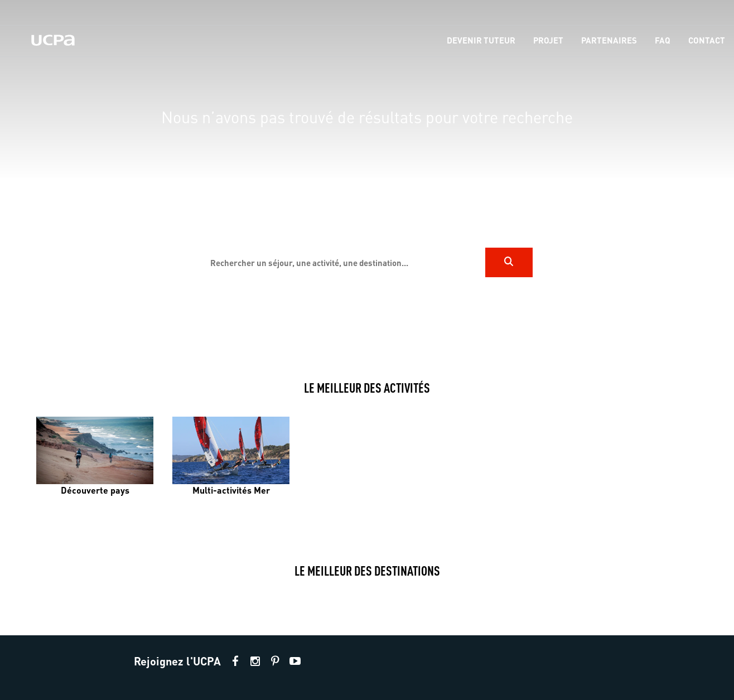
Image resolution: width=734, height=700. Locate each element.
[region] (367, 179)
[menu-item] (481, 41)
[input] (343, 262)
